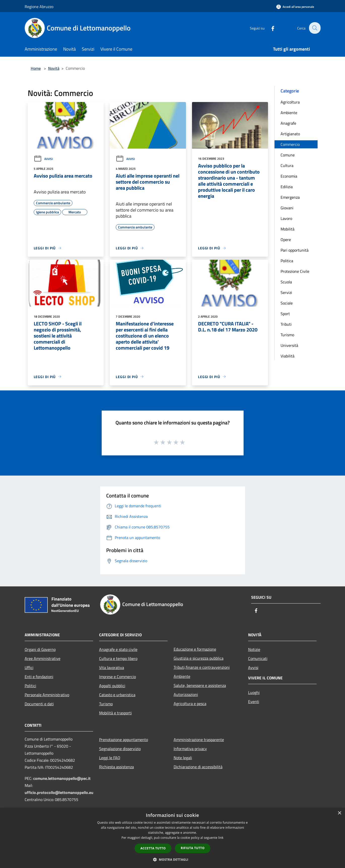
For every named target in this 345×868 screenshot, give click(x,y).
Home (36, 68)
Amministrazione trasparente (199, 740)
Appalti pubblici (112, 686)
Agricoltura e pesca (190, 704)
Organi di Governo (40, 649)
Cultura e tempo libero (118, 658)
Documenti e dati (39, 704)
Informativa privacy (190, 749)
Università (289, 345)
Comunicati (258, 658)
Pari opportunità (295, 250)
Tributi (286, 324)
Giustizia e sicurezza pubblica (199, 658)
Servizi (286, 292)
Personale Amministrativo (47, 695)
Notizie (254, 649)
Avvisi (43, 159)
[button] (173, 859)
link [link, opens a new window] (221, 838)
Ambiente (289, 113)
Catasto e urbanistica (117, 695)
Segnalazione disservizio (120, 749)
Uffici (29, 667)
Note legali (183, 758)
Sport (285, 314)
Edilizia (287, 187)
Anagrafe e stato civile (118, 649)
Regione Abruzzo (39, 7)
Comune (288, 155)
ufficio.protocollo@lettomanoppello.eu (59, 792)
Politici (30, 686)
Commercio (290, 144)
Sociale (287, 303)
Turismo (287, 335)
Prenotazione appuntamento (124, 740)
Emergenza (290, 197)
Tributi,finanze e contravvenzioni (202, 667)
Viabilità (287, 356)
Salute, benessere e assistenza (200, 685)
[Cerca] (315, 28)
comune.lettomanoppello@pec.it (62, 778)
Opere (286, 240)
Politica (287, 261)
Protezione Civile (295, 271)
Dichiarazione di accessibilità (198, 767)
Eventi (254, 702)
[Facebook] (270, 28)
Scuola (286, 282)
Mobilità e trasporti (116, 713)
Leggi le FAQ (110, 758)
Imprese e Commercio (118, 677)
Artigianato (290, 134)
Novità (54, 68)
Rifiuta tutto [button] (193, 848)
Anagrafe (288, 123)
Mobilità (287, 229)
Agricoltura (290, 102)
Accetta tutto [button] (153, 848)
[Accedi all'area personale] (295, 7)
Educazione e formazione (195, 649)
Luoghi (254, 692)
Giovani (287, 208)
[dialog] (172, 838)
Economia (289, 176)
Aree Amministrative (43, 658)
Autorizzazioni (186, 694)
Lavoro (286, 218)
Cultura (287, 165)
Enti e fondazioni (39, 677)
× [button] (339, 813)
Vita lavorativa (112, 667)
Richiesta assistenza (117, 767)
